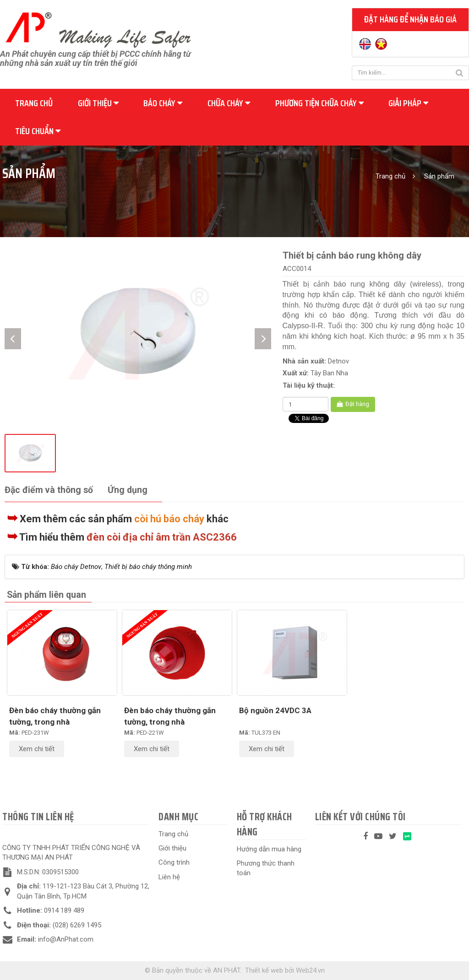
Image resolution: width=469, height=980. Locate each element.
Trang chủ (34, 103)
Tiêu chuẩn (38, 131)
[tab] (49, 490)
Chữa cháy (229, 103)
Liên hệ (169, 877)
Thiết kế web (264, 970)
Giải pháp (408, 103)
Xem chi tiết (37, 749)
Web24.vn (310, 970)
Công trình (174, 862)
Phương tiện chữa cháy (319, 103)
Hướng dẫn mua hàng (269, 849)
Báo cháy (163, 103)
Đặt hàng (353, 404)
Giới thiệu (98, 103)
